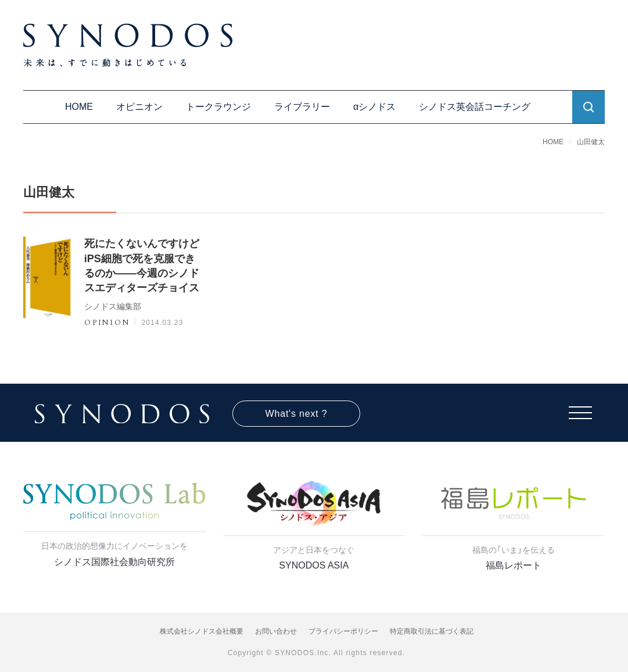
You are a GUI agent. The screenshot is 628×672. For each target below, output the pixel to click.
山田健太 (591, 142)
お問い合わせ (276, 631)
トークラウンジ (218, 107)
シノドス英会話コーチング (475, 107)
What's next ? (297, 414)
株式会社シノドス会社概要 (202, 631)
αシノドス (374, 107)
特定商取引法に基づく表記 (432, 631)
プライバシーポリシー (343, 631)
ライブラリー (302, 107)
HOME (79, 107)
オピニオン (139, 107)
